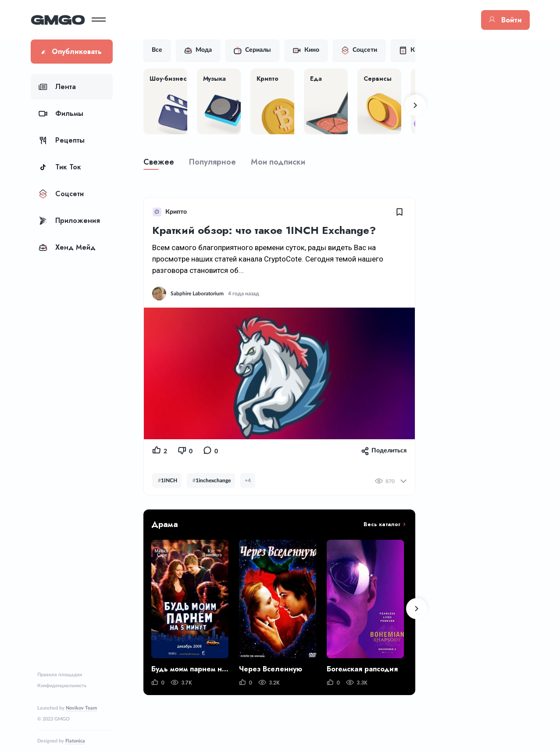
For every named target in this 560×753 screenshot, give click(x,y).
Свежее (159, 162)
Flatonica (75, 741)
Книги (414, 50)
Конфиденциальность (62, 686)
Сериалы (252, 50)
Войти (505, 20)
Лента (57, 87)
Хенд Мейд (67, 247)
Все (157, 50)
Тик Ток (60, 167)
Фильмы (61, 113)
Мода (198, 50)
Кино (306, 50)
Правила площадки (60, 675)
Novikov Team (81, 708)
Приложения (69, 221)
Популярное (212, 162)
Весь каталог (382, 524)
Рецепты (62, 140)
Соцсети (61, 194)
